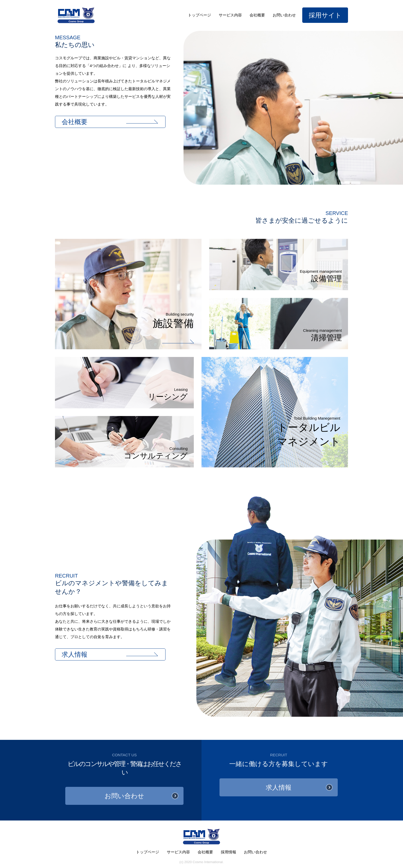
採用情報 (228, 852)
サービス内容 (230, 15)
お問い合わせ (284, 15)
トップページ (199, 15)
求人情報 (75, 654)
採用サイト (325, 15)
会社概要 (257, 15)
